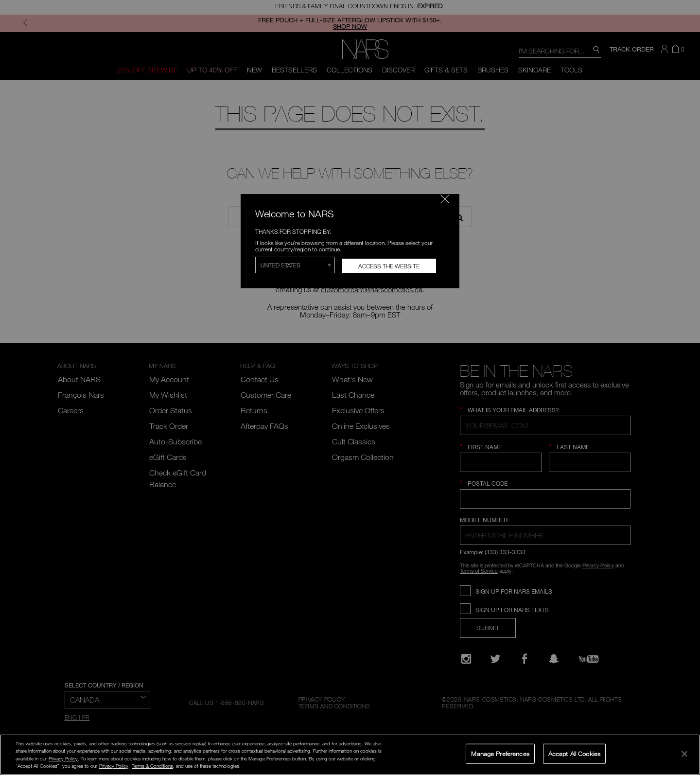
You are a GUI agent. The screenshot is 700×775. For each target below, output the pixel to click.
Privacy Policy (63, 758)
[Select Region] (295, 265)
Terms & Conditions (152, 766)
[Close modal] (445, 199)
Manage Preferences (500, 753)
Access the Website (389, 266)
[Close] (684, 754)
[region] (350, 755)
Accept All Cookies (574, 753)
